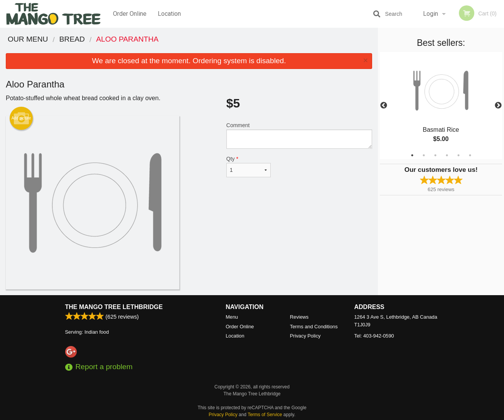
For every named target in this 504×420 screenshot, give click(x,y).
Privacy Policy (305, 336)
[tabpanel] (441, 106)
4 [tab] (447, 155)
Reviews (299, 317)
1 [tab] (412, 155)
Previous (384, 106)
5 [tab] (458, 155)
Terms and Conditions (314, 327)
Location (169, 14)
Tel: (374, 336)
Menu (232, 317)
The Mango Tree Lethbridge (114, 307)
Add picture (21, 118)
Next (498, 106)
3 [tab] (435, 155)
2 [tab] (424, 155)
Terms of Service (265, 415)
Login (431, 14)
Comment (299, 135)
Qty (249, 166)
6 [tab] (470, 155)
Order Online (130, 14)
